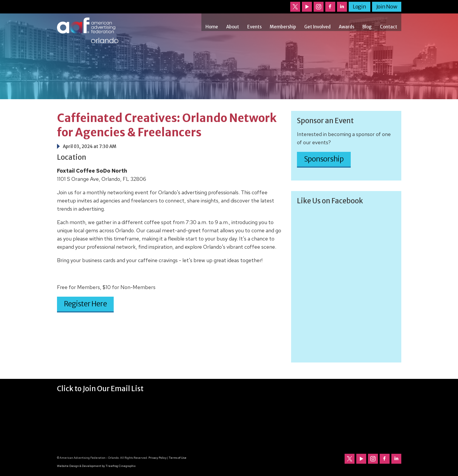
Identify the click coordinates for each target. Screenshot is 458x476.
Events (254, 27)
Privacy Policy (158, 458)
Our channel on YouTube (307, 7)
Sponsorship (324, 159)
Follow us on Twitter (295, 7)
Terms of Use (178, 458)
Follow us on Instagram (319, 7)
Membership (283, 27)
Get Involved (317, 27)
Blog (367, 27)
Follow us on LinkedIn (342, 7)
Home (212, 27)
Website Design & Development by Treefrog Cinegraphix (96, 466)
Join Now (387, 7)
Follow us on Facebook (330, 7)
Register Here (85, 304)
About (233, 27)
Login (360, 7)
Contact (389, 27)
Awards (346, 27)
